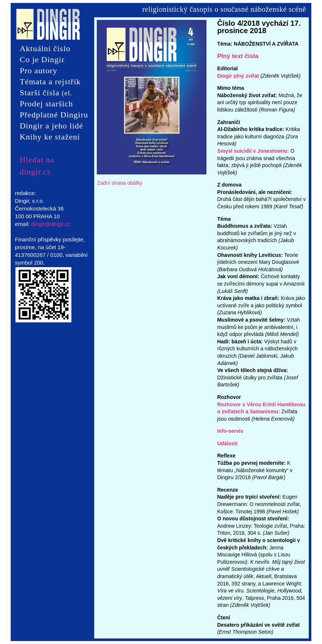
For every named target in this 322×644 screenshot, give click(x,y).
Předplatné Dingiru (54, 115)
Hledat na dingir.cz (37, 160)
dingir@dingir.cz (51, 224)
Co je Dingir (42, 59)
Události (227, 443)
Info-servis (230, 431)
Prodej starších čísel (46, 104)
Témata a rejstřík (50, 82)
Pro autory (38, 70)
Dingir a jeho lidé (51, 126)
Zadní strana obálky (119, 183)
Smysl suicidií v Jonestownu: (253, 151)
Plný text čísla (238, 56)
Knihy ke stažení (50, 137)
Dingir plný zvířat (238, 76)
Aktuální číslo (45, 48)
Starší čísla (46, 93)
